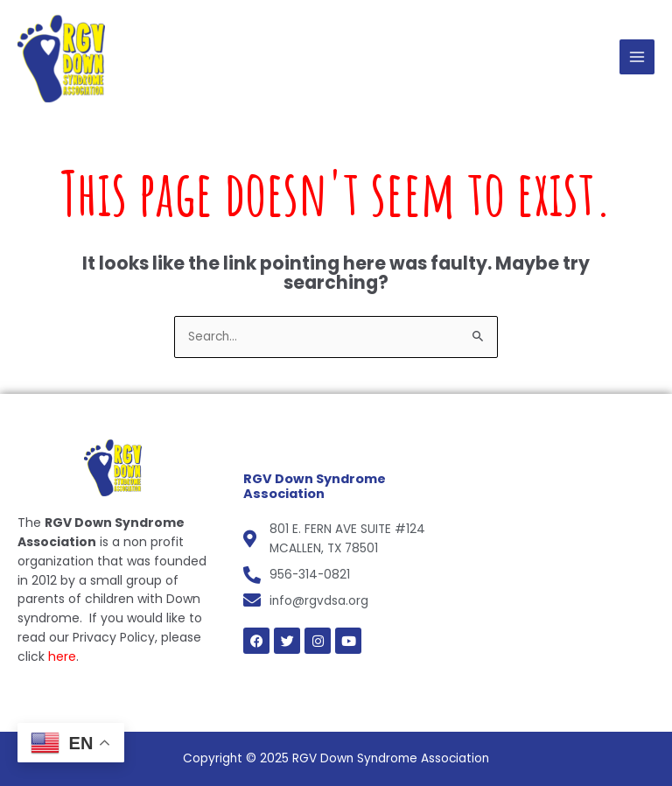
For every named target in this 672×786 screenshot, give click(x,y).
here (62, 656)
